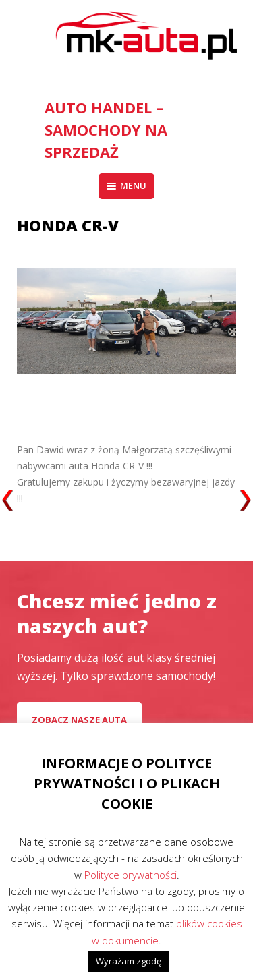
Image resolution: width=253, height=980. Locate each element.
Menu (126, 185)
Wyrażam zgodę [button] (129, 961)
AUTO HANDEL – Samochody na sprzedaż (106, 129)
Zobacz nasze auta (79, 720)
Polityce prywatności (131, 875)
